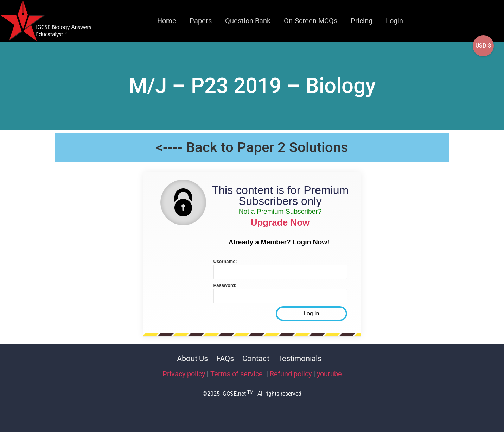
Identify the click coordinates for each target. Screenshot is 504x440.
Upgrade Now (280, 222)
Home (167, 21)
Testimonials (300, 359)
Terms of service (237, 374)
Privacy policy (184, 374)
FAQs (225, 359)
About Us (192, 359)
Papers (201, 21)
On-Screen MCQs (311, 21)
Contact (256, 359)
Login (394, 21)
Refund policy (291, 374)
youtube (329, 374)
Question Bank (248, 21)
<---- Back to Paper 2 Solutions (252, 147)
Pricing (362, 21)
